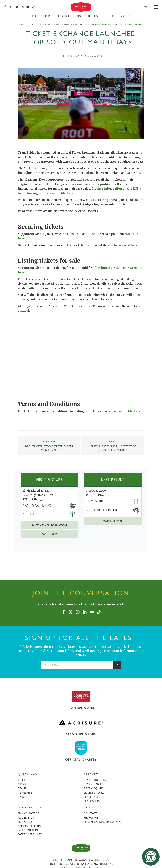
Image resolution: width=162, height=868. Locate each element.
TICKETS (23, 797)
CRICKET (23, 780)
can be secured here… (124, 245)
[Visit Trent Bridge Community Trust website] (81, 748)
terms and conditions (83, 184)
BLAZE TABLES (92, 797)
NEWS (22, 784)
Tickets (46, 16)
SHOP (79, 16)
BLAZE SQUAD (93, 801)
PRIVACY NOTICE (28, 813)
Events (110, 16)
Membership (63, 16)
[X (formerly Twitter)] (11, 7)
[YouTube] (28, 7)
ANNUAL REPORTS (29, 826)
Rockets (125, 16)
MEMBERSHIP (26, 793)
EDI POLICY (25, 822)
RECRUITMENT (93, 818)
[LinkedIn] (22, 7)
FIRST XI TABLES (93, 784)
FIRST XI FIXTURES (95, 780)
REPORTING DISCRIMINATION (102, 822)
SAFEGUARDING (28, 830)
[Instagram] (16, 7)
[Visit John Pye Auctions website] (81, 696)
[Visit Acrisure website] (81, 722)
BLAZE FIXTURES (94, 793)
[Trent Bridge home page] (81, 848)
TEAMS (22, 788)
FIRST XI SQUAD (94, 788)
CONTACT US (92, 813)
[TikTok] (34, 7)
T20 (34, 16)
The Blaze (94, 16)
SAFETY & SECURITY (30, 834)
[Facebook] (5, 7)
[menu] (133, 7)
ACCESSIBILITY (27, 818)
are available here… (128, 411)
